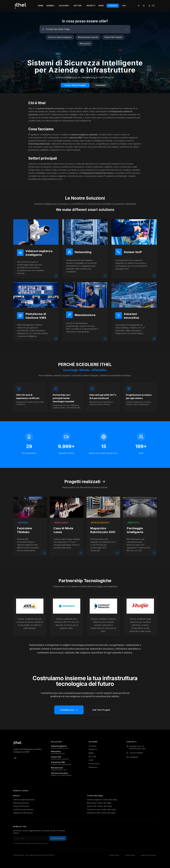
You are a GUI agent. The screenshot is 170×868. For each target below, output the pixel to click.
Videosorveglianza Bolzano (24, 800)
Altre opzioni (85, 44)
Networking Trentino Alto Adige (99, 803)
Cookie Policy (130, 855)
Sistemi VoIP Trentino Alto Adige (99, 806)
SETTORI (78, 6)
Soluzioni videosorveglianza (60, 37)
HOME (41, 6)
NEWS (101, 6)
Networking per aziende (88, 37)
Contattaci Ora (69, 712)
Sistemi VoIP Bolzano (21, 806)
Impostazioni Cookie (148, 855)
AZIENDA (51, 6)
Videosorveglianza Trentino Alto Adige (102, 800)
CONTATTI (113, 6)
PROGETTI (91, 6)
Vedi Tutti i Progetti (101, 712)
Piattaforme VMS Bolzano (23, 813)
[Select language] (152, 6)
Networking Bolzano (21, 803)
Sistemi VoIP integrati (113, 37)
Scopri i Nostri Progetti (75, 85)
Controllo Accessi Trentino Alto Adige (101, 810)
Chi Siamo (93, 746)
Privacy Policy (94, 764)
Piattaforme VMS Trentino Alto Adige (101, 813)
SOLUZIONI (65, 6)
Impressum (93, 767)
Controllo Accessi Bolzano (23, 810)
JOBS (124, 6)
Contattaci (100, 85)
